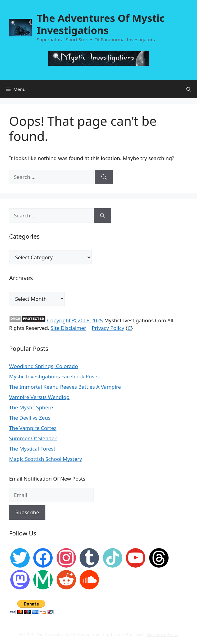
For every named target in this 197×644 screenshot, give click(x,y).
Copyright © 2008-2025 (75, 320)
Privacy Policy (108, 328)
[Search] (104, 177)
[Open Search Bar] (189, 89)
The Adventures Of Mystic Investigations (101, 24)
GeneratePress (162, 634)
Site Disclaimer (68, 328)
